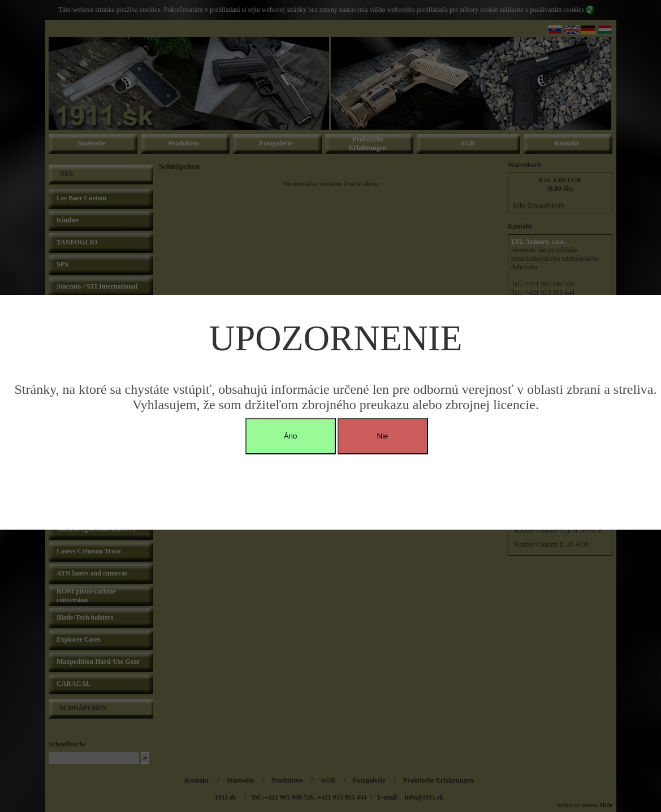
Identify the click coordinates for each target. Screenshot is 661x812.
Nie (383, 436)
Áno (291, 436)
